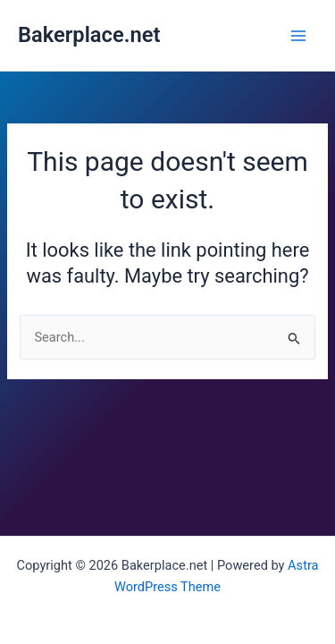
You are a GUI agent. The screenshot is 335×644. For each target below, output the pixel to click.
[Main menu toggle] (298, 36)
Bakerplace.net (89, 35)
